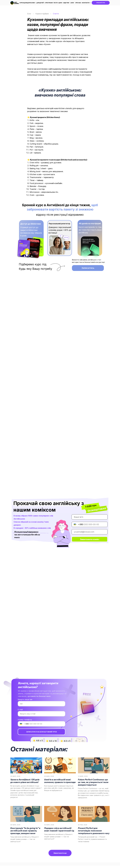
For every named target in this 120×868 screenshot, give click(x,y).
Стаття (56, 14)
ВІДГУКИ (66, 3)
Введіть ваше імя (25, 699)
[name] (90, 517)
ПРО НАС (78, 3)
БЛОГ (72, 3)
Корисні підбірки (42, 14)
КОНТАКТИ (86, 3)
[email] (90, 532)
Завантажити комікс (90, 539)
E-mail (20, 710)
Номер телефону (25, 720)
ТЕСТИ (55, 3)
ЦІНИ (60, 3)
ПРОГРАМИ (49, 3)
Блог (29, 14)
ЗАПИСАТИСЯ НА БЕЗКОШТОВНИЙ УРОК (42, 732)
